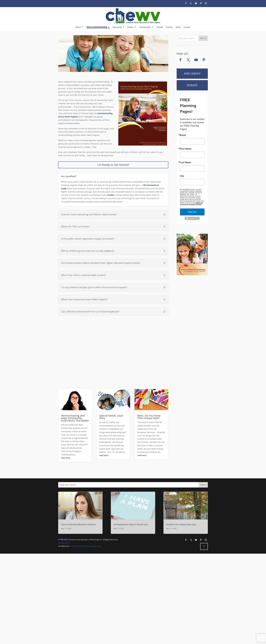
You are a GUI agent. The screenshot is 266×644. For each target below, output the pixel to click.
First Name (186, 149)
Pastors (169, 27)
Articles (160, 27)
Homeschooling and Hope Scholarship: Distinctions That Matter (75, 418)
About (78, 27)
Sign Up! (192, 212)
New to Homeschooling (97, 27)
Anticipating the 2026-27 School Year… (131, 524)
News (178, 27)
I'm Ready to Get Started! (113, 165)
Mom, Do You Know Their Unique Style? (149, 417)
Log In (99, 546)
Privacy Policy (64, 543)
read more (66, 458)
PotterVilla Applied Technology (82, 546)
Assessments (145, 27)
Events (131, 27)
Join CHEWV (192, 74)
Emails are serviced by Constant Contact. (191, 203)
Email (183, 135)
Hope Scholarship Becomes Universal (78, 524)
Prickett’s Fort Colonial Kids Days (181, 524)
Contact (187, 27)
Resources (117, 27)
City (182, 176)
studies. (111, 195)
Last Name (186, 162)
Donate (192, 85)
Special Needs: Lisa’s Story (111, 417)
